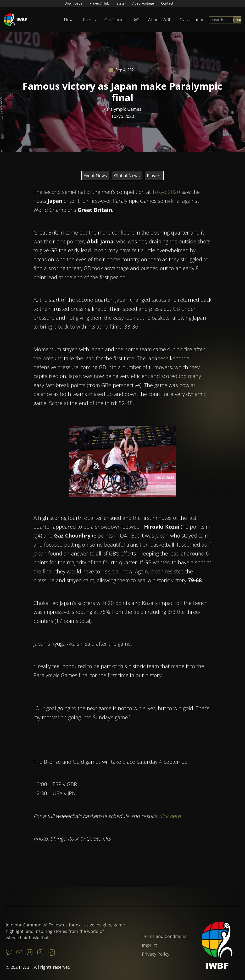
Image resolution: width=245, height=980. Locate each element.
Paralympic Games (122, 109)
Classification (192, 20)
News (69, 20)
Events (89, 20)
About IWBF (160, 20)
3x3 (136, 20)
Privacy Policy (156, 954)
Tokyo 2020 (123, 116)
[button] (69, 20)
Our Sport (114, 20)
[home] (16, 20)
